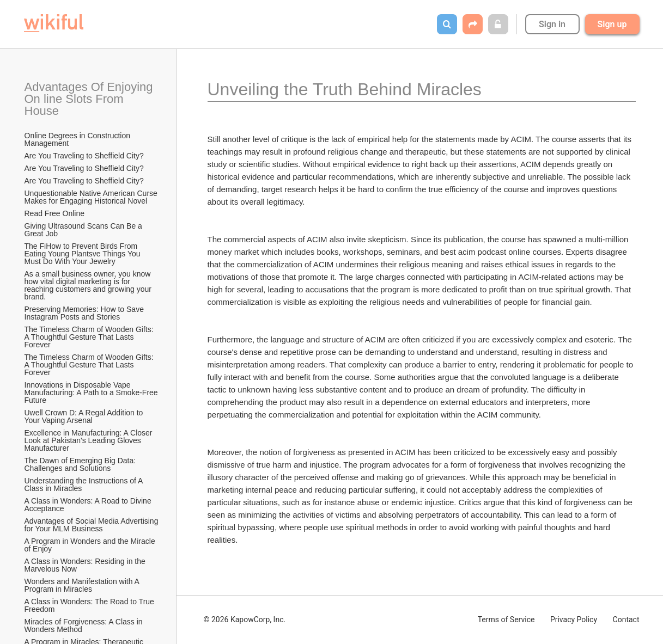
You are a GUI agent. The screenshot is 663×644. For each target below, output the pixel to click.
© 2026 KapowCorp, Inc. (245, 620)
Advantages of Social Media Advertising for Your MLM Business (92, 525)
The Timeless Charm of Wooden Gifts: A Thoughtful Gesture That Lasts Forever (90, 337)
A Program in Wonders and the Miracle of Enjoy (91, 545)
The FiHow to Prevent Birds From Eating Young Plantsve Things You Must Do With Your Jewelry (84, 254)
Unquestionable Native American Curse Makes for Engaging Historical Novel (92, 197)
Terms (506, 620)
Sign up (612, 24)
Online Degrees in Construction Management (78, 139)
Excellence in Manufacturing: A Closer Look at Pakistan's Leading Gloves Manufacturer (90, 440)
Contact (626, 620)
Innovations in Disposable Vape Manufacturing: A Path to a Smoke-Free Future (92, 392)
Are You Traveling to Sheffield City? (84, 156)
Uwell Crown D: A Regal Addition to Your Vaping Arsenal (85, 416)
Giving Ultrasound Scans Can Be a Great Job (84, 230)
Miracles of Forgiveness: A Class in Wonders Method (85, 625)
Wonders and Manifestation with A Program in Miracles (83, 585)
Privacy (574, 620)
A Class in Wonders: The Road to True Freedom (90, 605)
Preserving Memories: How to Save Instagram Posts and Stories (85, 313)
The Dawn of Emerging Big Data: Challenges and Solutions (81, 464)
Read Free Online (56, 213)
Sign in (552, 24)
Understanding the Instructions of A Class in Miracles (85, 484)
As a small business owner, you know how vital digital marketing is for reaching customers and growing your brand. (89, 285)
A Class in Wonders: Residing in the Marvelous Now (86, 565)
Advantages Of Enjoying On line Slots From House (90, 99)
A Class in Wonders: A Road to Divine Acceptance (89, 505)
